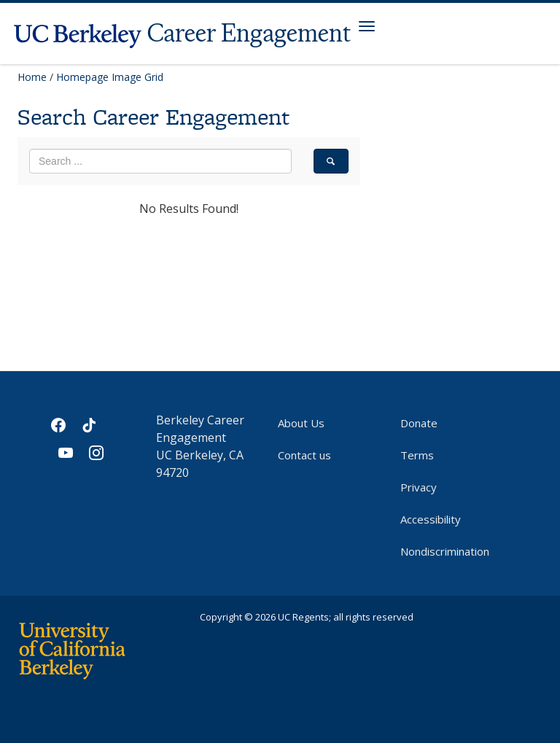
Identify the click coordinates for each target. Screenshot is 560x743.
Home (32, 77)
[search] (331, 161)
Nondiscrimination (445, 551)
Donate (419, 423)
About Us (301, 423)
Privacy (419, 487)
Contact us (304, 455)
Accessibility (431, 519)
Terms (417, 455)
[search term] (160, 161)
